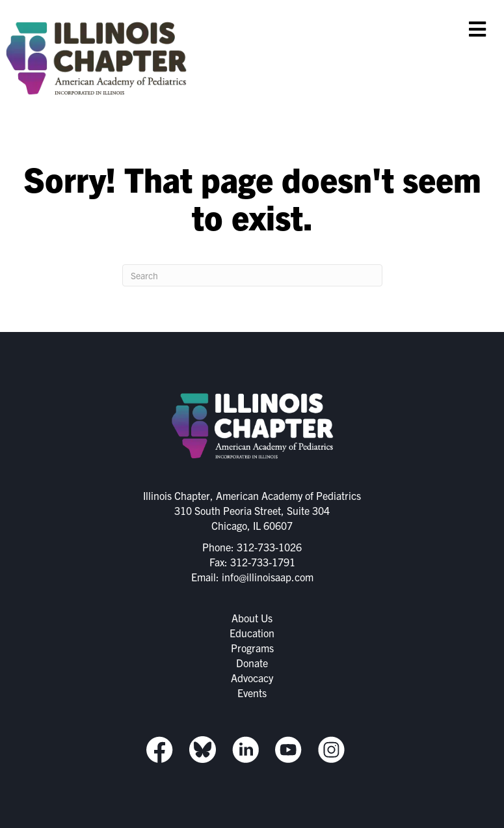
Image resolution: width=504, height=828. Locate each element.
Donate (252, 663)
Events (252, 693)
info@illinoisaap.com (268, 577)
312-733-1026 (269, 547)
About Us (252, 618)
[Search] (252, 275)
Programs (252, 648)
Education (252, 633)
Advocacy (252, 678)
